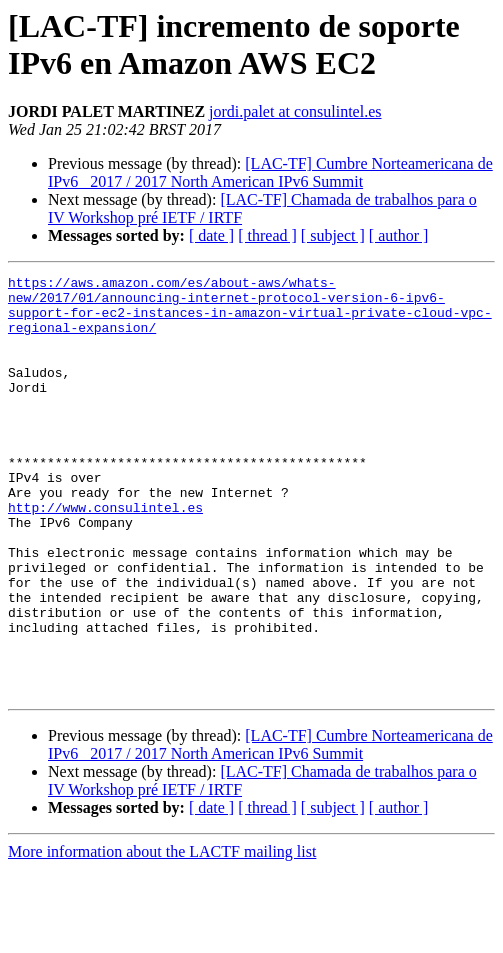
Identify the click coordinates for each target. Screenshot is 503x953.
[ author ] (399, 235)
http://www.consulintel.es (105, 555)
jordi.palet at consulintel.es (295, 111)
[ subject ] (333, 235)
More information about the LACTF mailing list (162, 935)
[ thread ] (267, 235)
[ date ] (211, 235)
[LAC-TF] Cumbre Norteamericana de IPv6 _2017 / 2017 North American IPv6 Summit (270, 172)
